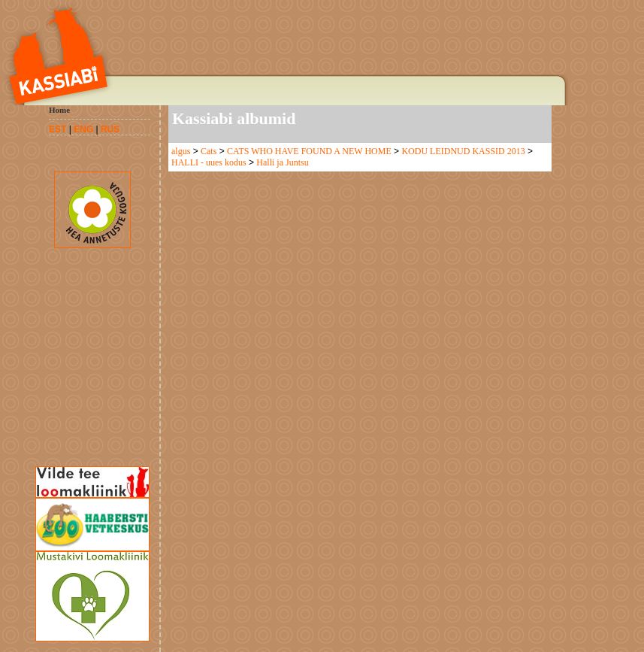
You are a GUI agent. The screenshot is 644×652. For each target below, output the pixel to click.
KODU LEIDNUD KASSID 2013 (463, 151)
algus (181, 151)
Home (59, 110)
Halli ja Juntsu (282, 162)
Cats (209, 151)
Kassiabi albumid (234, 118)
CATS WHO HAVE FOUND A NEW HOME (309, 151)
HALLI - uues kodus (209, 162)
